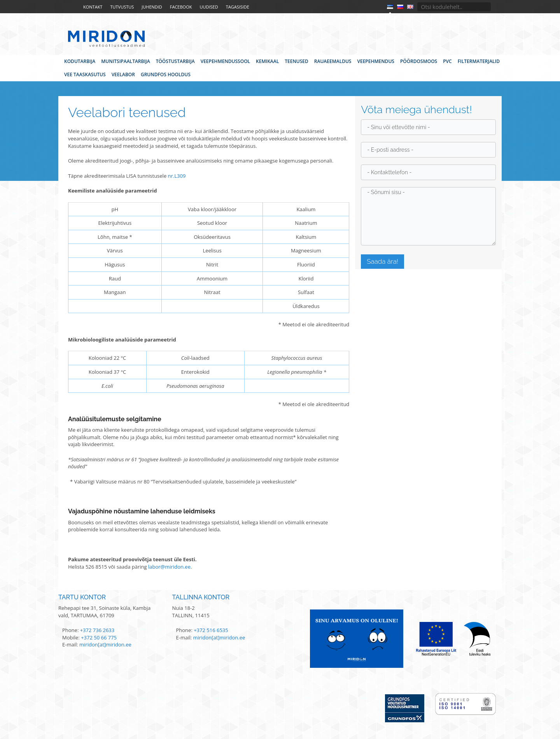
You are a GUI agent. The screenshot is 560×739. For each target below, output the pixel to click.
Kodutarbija (80, 61)
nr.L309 (177, 176)
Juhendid (152, 7)
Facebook (181, 7)
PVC (447, 61)
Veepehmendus (375, 61)
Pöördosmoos (419, 61)
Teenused (297, 61)
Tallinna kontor (201, 597)
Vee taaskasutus (85, 74)
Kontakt (93, 7)
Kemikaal (267, 61)
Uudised (209, 7)
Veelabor (123, 74)
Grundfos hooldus (166, 74)
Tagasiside (238, 7)
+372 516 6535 (211, 630)
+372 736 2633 (97, 630)
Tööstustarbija (175, 61)
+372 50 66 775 (99, 637)
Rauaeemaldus (333, 61)
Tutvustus (122, 7)
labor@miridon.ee (169, 567)
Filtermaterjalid (479, 61)
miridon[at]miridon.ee (105, 644)
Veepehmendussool (225, 61)
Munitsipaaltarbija (125, 61)
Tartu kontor (82, 597)
